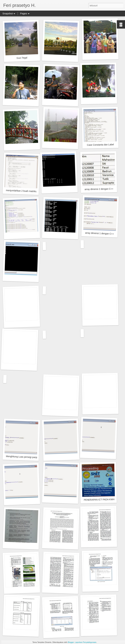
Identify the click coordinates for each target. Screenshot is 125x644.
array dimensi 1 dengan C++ (100, 233)
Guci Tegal (22, 58)
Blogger (71, 642)
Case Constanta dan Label (100, 145)
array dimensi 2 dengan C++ (99, 189)
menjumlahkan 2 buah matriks (21, 191)
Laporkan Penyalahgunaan (86, 642)
